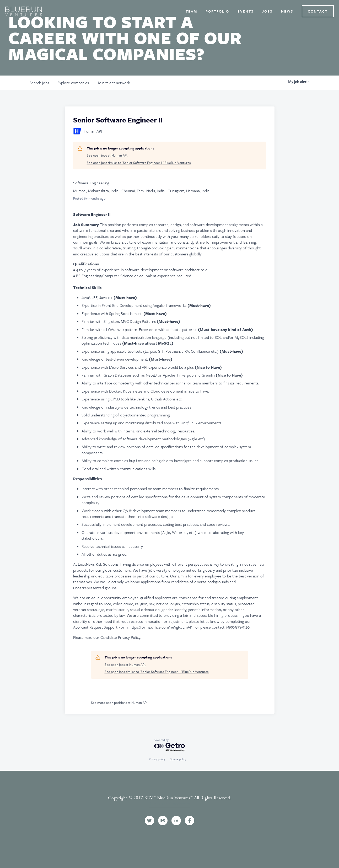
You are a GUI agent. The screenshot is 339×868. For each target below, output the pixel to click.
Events (246, 11)
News (287, 11)
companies (73, 83)
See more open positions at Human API (119, 703)
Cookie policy (178, 759)
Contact (318, 11)
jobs (39, 83)
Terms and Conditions (170, 804)
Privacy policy (157, 759)
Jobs (267, 11)
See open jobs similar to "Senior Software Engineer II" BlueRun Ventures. (139, 163)
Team (191, 11)
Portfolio (217, 11)
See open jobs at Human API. (107, 155)
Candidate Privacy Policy (120, 637)
